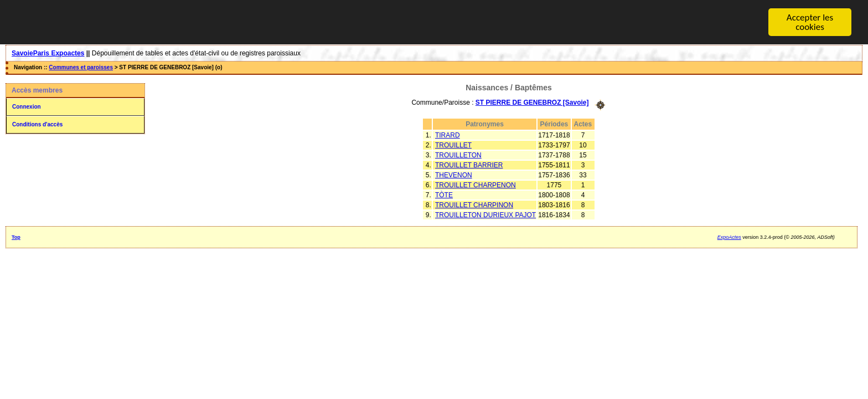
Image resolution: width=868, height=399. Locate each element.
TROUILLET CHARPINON (474, 204)
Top (16, 237)
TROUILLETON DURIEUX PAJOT (485, 214)
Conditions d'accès (37, 124)
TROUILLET (453, 145)
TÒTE (444, 195)
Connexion (27, 107)
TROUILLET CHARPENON (476, 185)
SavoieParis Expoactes (48, 53)
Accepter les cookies (810, 22)
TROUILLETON (458, 155)
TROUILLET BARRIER (469, 165)
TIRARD (448, 135)
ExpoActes (729, 237)
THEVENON (454, 175)
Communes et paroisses (81, 67)
